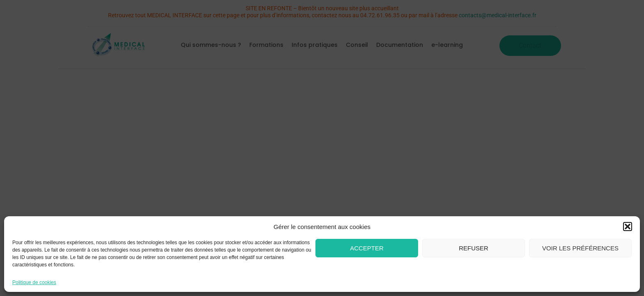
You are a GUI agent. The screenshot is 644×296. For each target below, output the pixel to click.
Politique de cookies (34, 282)
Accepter (367, 248)
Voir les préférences (580, 248)
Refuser (474, 248)
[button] (628, 227)
